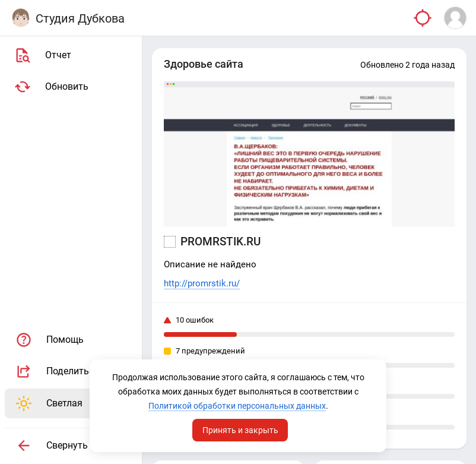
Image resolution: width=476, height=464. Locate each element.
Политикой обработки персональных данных (237, 406)
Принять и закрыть (240, 430)
